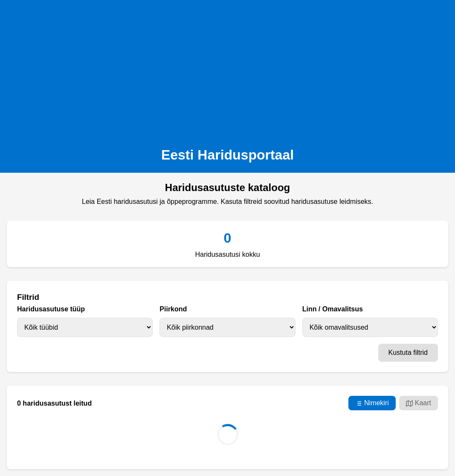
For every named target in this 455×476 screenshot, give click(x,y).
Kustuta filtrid (408, 353)
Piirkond (173, 309)
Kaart (419, 403)
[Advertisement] (227, 71)
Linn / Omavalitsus (333, 309)
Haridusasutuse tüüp (51, 309)
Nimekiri (372, 403)
